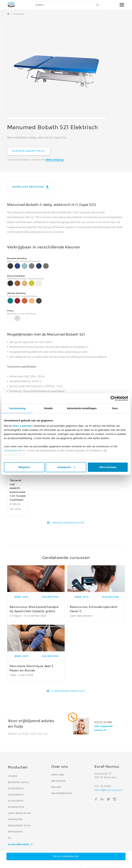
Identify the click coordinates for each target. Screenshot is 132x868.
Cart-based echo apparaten (20, 816)
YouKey (13, 776)
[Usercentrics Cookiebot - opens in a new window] (113, 398)
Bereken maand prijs (29, 151)
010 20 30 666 (103, 722)
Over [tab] (115, 408)
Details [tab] (48, 408)
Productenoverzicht (68, 523)
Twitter (108, 799)
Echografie (16, 788)
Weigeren (24, 467)
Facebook (96, 799)
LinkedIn (102, 799)
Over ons (58, 775)
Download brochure (28, 187)
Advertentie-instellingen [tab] (82, 408)
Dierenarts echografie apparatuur (16, 801)
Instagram (115, 799)
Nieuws (56, 787)
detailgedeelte (13, 450)
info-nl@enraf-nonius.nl (104, 728)
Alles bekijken (19, 844)
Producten (19, 14)
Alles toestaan (108, 467)
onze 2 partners (23, 426)
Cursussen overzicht (68, 691)
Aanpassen (66, 467)
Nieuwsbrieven (62, 793)
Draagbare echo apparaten (19, 829)
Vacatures (58, 781)
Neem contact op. (55, 160)
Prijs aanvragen (66, 856)
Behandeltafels (19, 782)
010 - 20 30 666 (103, 786)
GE (10, 838)
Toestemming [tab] (17, 408)
